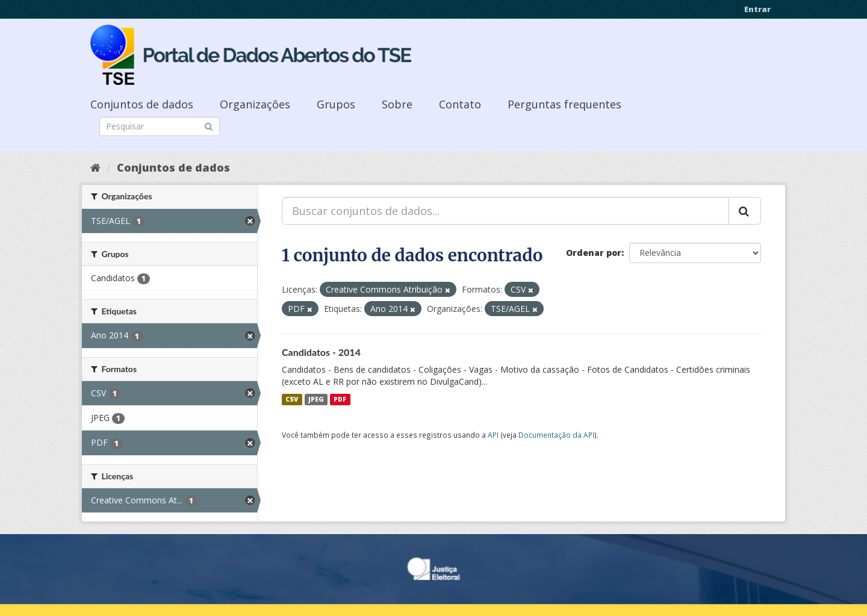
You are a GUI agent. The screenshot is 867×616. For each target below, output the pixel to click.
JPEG (316, 399)
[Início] (95, 167)
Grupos (336, 104)
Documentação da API (556, 435)
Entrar (757, 9)
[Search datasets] (160, 126)
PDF (340, 399)
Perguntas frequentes (564, 104)
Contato (460, 104)
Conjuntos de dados (142, 104)
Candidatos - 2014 (321, 352)
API (493, 435)
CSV (292, 399)
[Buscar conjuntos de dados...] (505, 211)
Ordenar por (594, 253)
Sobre (397, 104)
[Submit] (209, 126)
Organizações (255, 104)
